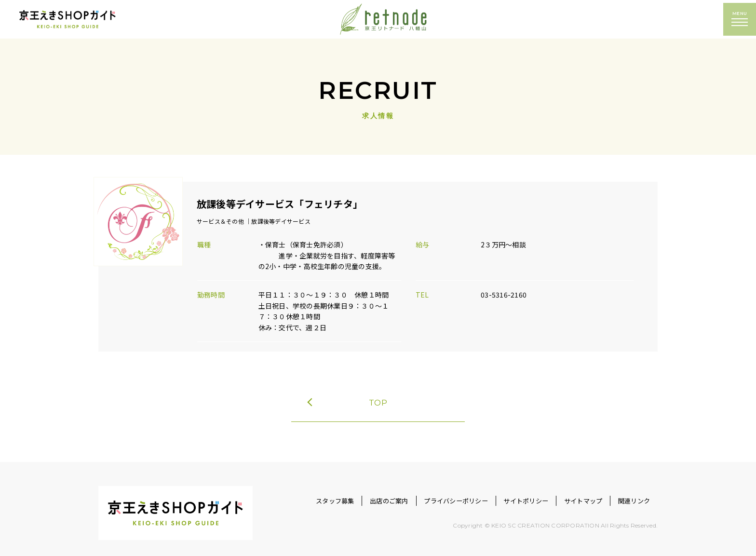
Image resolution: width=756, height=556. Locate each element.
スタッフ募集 (295, 493)
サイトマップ (573, 493)
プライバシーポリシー (431, 493)
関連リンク (631, 493)
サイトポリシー (509, 493)
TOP (348, 392)
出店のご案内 (356, 493)
